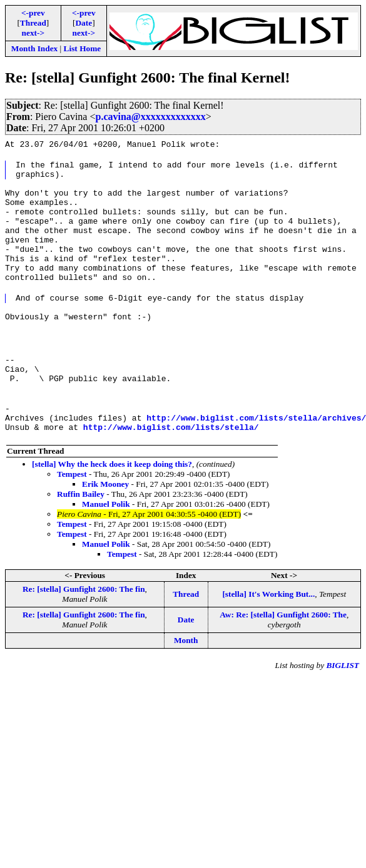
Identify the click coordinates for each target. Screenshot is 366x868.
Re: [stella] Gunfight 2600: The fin (84, 634)
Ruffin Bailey (81, 539)
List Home (83, 48)
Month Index (34, 48)
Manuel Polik (106, 549)
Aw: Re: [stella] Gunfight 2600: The (283, 660)
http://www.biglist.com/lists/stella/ (171, 472)
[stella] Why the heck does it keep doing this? (112, 509)
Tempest (72, 519)
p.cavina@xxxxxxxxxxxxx (150, 117)
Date (84, 23)
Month (186, 685)
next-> (33, 33)
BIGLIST (343, 710)
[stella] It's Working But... (268, 639)
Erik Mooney (105, 529)
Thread (33, 23)
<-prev (33, 13)
